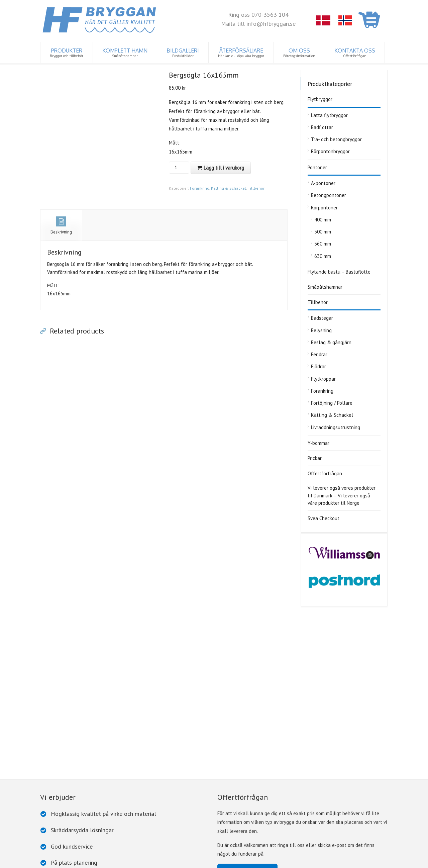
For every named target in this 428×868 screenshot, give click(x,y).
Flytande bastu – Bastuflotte (339, 272)
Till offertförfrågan (247, 705)
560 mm (323, 244)
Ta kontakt (238, 765)
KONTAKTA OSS (355, 53)
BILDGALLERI (183, 53)
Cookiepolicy (131, 861)
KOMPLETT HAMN (125, 53)
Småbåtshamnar (325, 287)
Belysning (321, 330)
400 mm (323, 220)
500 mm (323, 232)
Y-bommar (318, 443)
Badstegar (322, 318)
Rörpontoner (324, 208)
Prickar (315, 458)
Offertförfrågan (325, 473)
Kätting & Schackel (229, 188)
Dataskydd (107, 861)
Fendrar (319, 354)
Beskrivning (61, 226)
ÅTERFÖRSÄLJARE (241, 53)
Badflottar (322, 127)
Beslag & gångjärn (331, 342)
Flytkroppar (323, 379)
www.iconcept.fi (182, 861)
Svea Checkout (324, 518)
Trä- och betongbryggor (336, 139)
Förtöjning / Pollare (332, 403)
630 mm (323, 256)
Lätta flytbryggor (329, 115)
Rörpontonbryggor (330, 151)
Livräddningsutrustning (336, 427)
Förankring (200, 188)
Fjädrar (318, 366)
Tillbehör (256, 188)
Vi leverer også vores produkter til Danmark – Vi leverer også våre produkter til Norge (342, 495)
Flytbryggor (320, 99)
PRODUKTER (67, 53)
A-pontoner (323, 183)
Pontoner (317, 167)
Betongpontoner (329, 195)
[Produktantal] (178, 168)
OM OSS (299, 53)
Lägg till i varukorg (224, 168)
